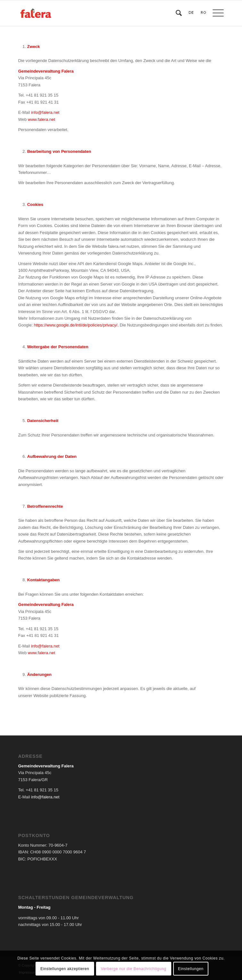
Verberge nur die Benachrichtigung (134, 969)
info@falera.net (45, 112)
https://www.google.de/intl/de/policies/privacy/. (76, 325)
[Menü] (215, 13)
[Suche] (176, 13)
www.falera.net (41, 119)
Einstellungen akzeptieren (65, 969)
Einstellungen (191, 969)
